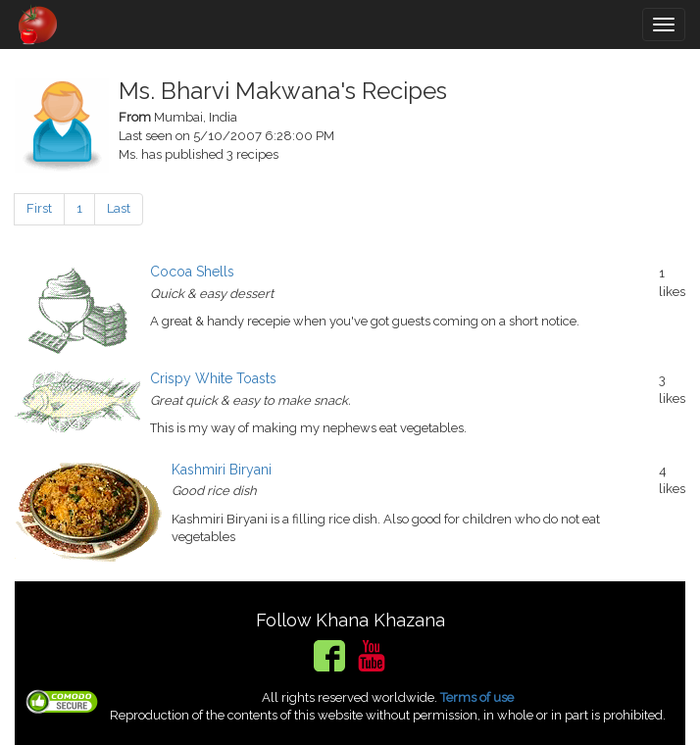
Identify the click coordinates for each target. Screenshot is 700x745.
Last (119, 208)
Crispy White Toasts (213, 378)
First (39, 208)
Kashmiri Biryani (222, 470)
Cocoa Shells (192, 272)
